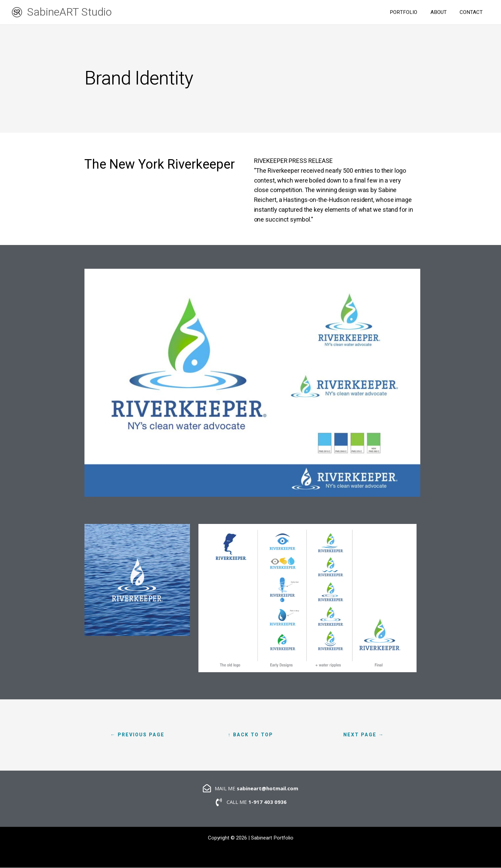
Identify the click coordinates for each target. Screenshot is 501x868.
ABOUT (443, 12)
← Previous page (137, 735)
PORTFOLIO (411, 12)
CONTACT (473, 12)
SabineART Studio (70, 12)
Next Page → (364, 735)
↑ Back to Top (250, 735)
